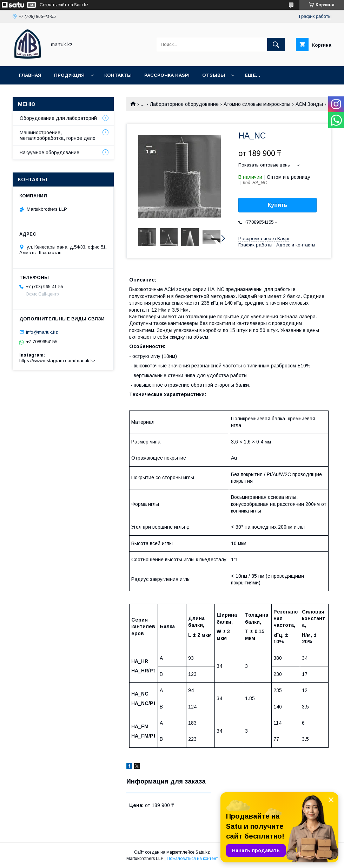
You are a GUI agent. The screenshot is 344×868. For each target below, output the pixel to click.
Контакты (118, 75)
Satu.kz (203, 852)
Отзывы (214, 75)
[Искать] (276, 45)
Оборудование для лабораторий (58, 118)
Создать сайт (53, 5)
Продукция (69, 75)
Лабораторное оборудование (184, 104)
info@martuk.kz (42, 332)
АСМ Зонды (309, 104)
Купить (278, 205)
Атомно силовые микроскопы (257, 104)
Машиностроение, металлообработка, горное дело (58, 135)
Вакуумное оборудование (49, 152)
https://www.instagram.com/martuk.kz (57, 361)
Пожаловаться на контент (192, 859)
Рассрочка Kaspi (167, 75)
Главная (30, 75)
